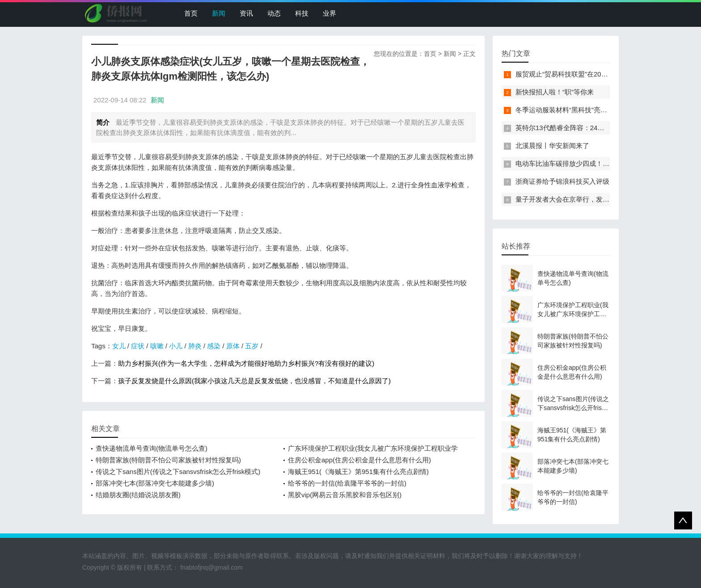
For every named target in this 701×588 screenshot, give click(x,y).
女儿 (119, 346)
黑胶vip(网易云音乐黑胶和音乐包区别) (345, 495)
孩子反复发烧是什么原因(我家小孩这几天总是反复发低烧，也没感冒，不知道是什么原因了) (254, 381)
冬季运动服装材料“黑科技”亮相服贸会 (571, 110)
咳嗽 (157, 346)
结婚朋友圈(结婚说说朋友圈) (138, 495)
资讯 (246, 13)
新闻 (219, 13)
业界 (329, 13)
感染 (214, 346)
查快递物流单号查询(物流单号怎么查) (152, 448)
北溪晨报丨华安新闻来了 (552, 146)
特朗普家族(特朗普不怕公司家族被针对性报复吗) (168, 460)
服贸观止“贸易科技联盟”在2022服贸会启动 (579, 74)
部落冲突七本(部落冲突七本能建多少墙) (155, 483)
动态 (274, 13)
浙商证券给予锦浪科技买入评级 (562, 181)
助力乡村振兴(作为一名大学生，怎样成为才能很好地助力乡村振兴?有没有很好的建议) (246, 363)
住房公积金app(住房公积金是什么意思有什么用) (359, 460)
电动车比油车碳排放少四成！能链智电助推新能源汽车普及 (603, 163)
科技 (302, 13)
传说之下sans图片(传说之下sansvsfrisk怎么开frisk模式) (178, 472)
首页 (191, 13)
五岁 (252, 346)
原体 (233, 346)
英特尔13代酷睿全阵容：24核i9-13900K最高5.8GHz (593, 128)
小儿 (176, 346)
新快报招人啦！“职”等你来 (555, 92)
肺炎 (195, 346)
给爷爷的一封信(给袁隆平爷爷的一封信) (347, 483)
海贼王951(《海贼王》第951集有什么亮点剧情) (358, 472)
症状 (138, 346)
